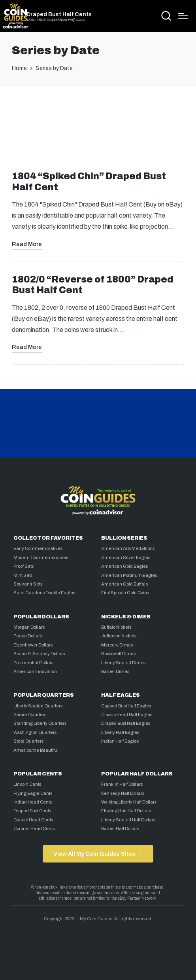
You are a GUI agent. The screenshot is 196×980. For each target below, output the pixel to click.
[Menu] (183, 16)
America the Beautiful (36, 750)
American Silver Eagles (126, 557)
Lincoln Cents (27, 784)
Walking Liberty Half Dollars (129, 802)
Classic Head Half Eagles (127, 715)
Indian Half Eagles (120, 741)
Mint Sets (23, 575)
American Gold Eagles (124, 566)
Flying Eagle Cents (33, 793)
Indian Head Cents (33, 802)
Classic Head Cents (33, 820)
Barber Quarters (30, 715)
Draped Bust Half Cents (59, 14)
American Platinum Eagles (129, 575)
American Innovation (35, 671)
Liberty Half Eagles (120, 732)
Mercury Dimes (117, 645)
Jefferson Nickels (119, 636)
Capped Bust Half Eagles (126, 706)
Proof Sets (24, 566)
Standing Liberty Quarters (40, 723)
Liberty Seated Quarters (38, 706)
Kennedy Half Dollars (123, 793)
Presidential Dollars (33, 663)
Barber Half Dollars (120, 828)
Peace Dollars (28, 636)
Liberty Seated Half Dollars (128, 820)
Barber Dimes (115, 671)
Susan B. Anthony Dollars (39, 654)
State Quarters (28, 741)
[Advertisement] (98, 123)
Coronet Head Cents (34, 828)
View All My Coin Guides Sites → (98, 854)
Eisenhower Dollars (33, 645)
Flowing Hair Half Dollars (126, 811)
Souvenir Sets (28, 584)
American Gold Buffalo (124, 584)
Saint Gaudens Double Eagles (44, 593)
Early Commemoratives (38, 548)
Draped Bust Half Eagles (126, 723)
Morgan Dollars (29, 627)
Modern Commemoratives (41, 557)
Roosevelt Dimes (118, 654)
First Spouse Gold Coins (125, 593)
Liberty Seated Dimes (123, 663)
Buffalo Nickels (116, 627)
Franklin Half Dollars (122, 784)
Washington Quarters (35, 732)
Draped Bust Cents (32, 811)
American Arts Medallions (128, 548)
